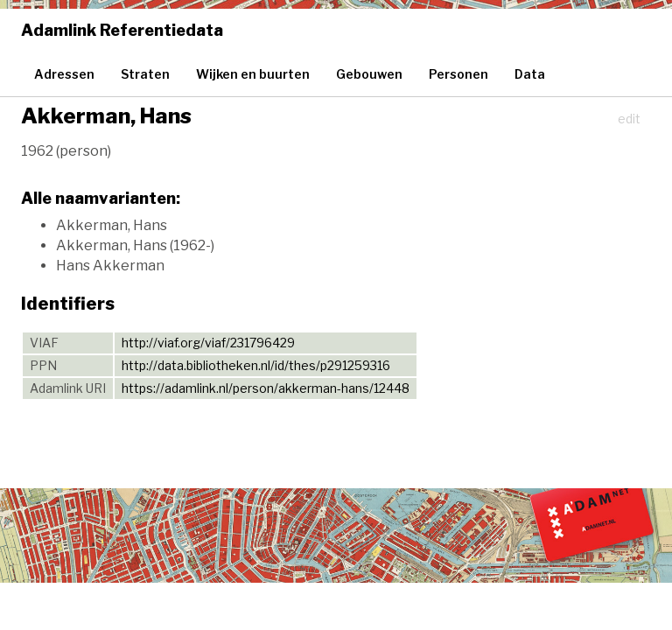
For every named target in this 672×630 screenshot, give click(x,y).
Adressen (64, 74)
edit (629, 119)
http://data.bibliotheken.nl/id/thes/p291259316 (256, 365)
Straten (145, 74)
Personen (458, 74)
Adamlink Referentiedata (122, 30)
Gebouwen (369, 74)
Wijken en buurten (253, 74)
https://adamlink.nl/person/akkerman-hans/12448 (266, 388)
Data (530, 74)
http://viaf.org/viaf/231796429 (208, 343)
